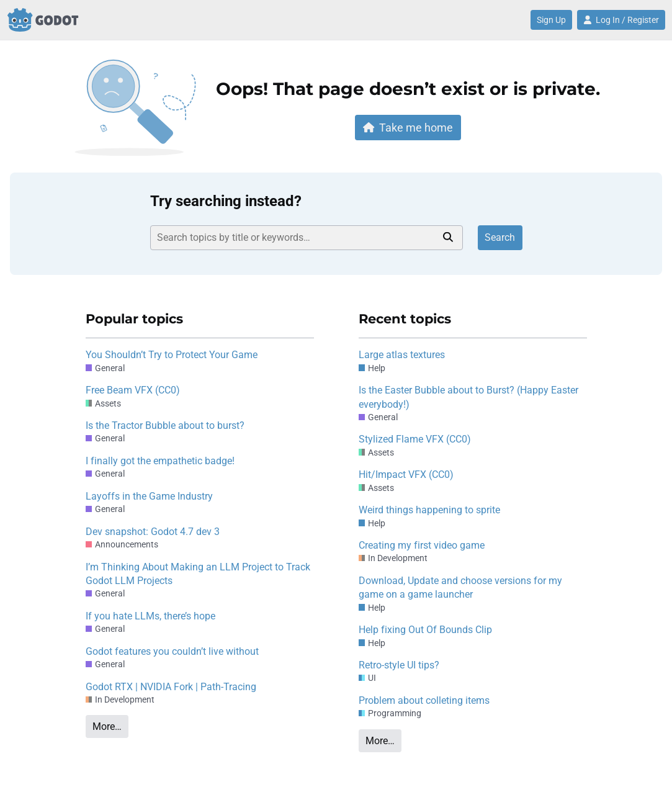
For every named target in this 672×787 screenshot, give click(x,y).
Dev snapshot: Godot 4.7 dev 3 (153, 532)
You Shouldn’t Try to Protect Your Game (172, 355)
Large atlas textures (402, 355)
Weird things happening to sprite (429, 510)
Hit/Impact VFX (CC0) (406, 474)
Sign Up (551, 20)
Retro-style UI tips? (399, 665)
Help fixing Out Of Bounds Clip (425, 630)
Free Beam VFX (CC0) (133, 390)
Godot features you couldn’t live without (172, 651)
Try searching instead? (226, 201)
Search (500, 237)
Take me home (408, 128)
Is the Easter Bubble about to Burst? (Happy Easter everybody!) (468, 397)
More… (107, 726)
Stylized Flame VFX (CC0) (415, 439)
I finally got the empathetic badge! (160, 461)
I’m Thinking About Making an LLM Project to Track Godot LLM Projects (198, 574)
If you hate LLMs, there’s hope (150, 616)
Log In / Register (621, 20)
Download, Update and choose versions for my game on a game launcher (460, 587)
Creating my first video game (422, 545)
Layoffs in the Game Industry (149, 496)
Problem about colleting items (424, 700)
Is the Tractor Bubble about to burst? (165, 425)
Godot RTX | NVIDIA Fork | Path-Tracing (171, 687)
